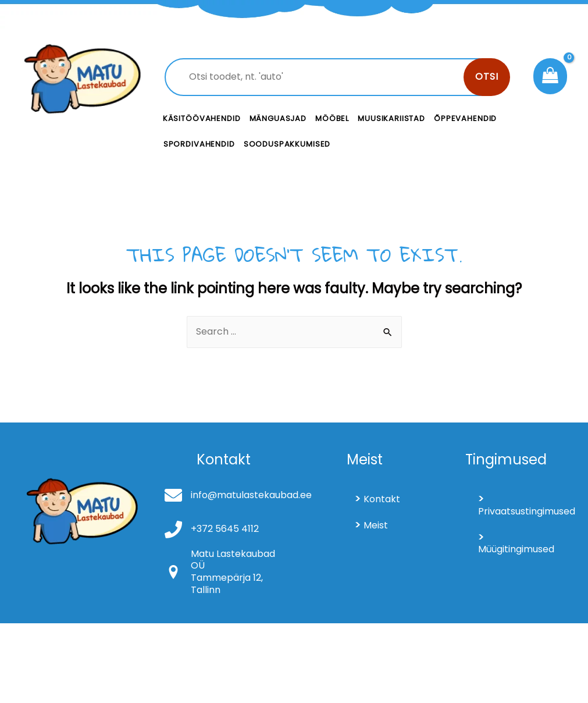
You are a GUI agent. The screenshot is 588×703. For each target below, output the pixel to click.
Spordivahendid (199, 144)
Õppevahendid (465, 118)
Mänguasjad (278, 118)
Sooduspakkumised (287, 144)
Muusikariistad (391, 118)
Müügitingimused (516, 549)
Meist (376, 525)
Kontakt (382, 499)
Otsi (487, 77)
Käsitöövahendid (202, 118)
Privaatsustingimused (521, 511)
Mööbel (332, 118)
